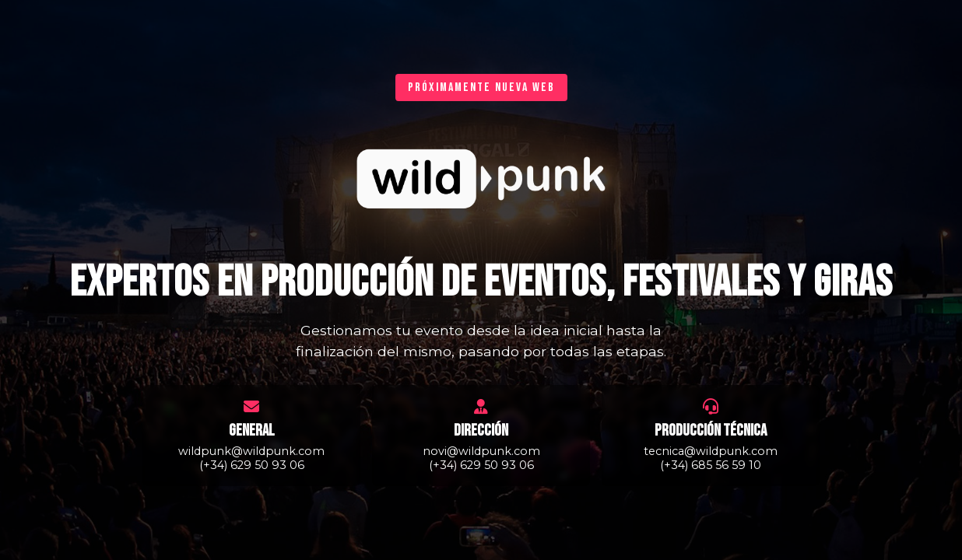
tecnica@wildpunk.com (711, 451)
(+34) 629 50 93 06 (252, 465)
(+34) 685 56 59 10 (711, 465)
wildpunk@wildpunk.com (251, 451)
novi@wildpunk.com (481, 451)
